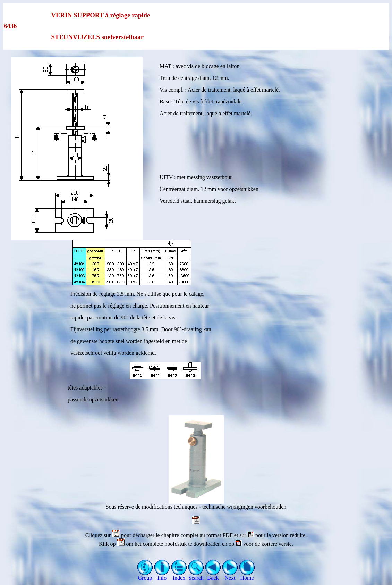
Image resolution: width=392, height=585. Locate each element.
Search (196, 575)
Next (230, 575)
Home (247, 575)
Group (145, 575)
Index (179, 575)
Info (162, 575)
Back (213, 575)
